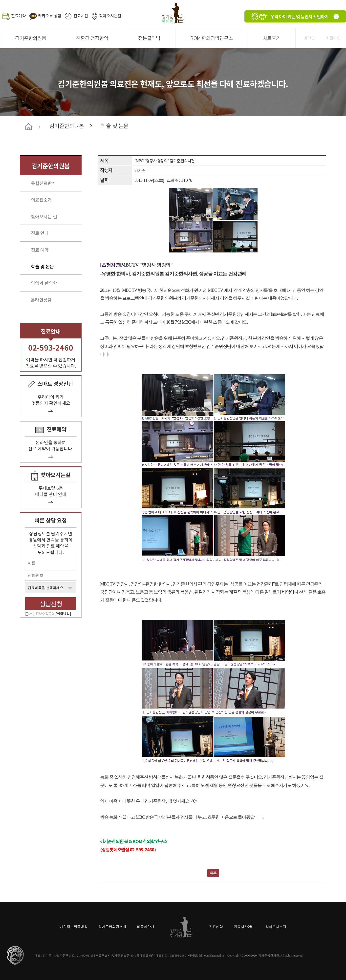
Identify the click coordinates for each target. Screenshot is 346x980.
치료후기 (272, 38)
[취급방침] (63, 614)
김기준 (140, 170)
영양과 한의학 (44, 283)
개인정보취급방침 (74, 927)
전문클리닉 (149, 38)
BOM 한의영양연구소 (212, 38)
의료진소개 (41, 200)
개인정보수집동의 (50, 614)
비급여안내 (146, 927)
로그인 (310, 38)
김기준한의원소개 (112, 927)
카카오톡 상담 (50, 16)
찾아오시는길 (110, 16)
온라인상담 (41, 300)
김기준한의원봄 (31, 38)
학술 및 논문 (115, 125)
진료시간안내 (244, 927)
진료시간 (81, 16)
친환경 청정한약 (92, 38)
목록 (213, 873)
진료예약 (19, 16)
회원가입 (333, 38)
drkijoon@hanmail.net (212, 956)
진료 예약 (40, 250)
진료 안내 (40, 233)
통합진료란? (43, 183)
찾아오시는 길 (44, 216)
